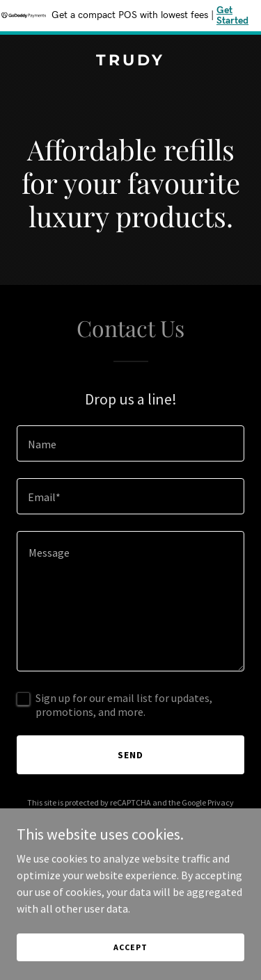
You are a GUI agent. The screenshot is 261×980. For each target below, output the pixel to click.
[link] (130, 61)
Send (130, 755)
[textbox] (130, 443)
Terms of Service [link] (139, 815)
